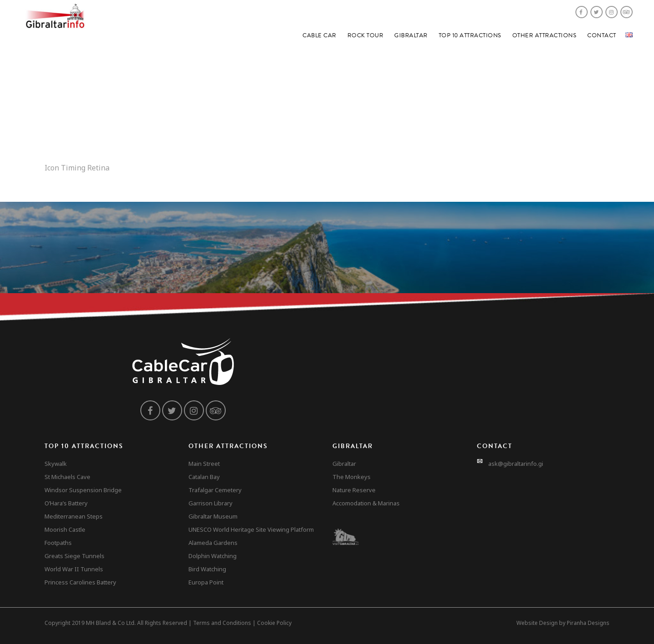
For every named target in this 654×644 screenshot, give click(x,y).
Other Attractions (545, 35)
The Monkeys (352, 477)
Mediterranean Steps (74, 516)
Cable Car (320, 35)
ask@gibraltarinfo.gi (516, 464)
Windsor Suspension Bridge (83, 490)
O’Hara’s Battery (66, 503)
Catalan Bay (204, 477)
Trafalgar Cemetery (215, 490)
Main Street (204, 464)
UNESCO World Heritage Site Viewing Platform (251, 529)
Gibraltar (411, 35)
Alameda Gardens (213, 543)
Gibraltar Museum (213, 516)
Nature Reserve (354, 490)
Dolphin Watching (213, 556)
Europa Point (206, 582)
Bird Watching (207, 569)
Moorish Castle (65, 529)
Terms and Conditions (222, 623)
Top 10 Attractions (470, 35)
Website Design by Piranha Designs (563, 623)
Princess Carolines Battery (80, 582)
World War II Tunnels (74, 569)
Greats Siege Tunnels (74, 556)
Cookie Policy (274, 623)
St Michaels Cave (67, 477)
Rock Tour (366, 35)
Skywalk (56, 464)
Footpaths (58, 543)
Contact (602, 35)
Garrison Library (211, 503)
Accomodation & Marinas (366, 503)
